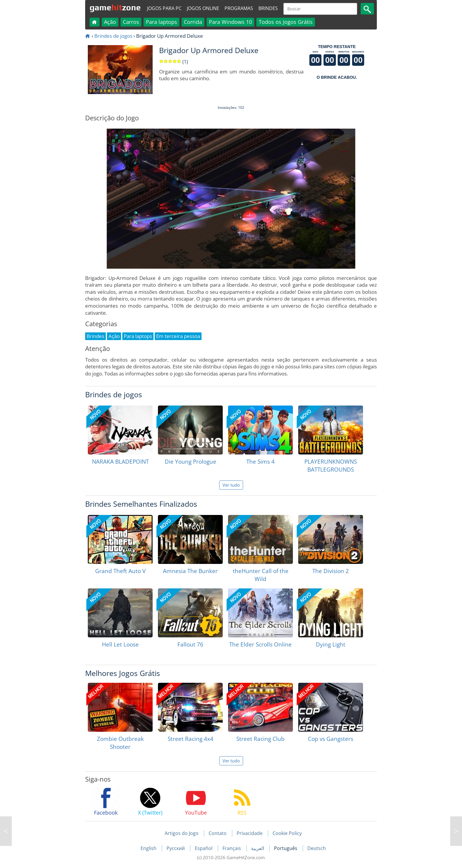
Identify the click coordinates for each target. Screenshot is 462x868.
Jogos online (203, 8)
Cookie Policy (287, 833)
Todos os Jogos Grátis (286, 22)
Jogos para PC (164, 8)
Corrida (193, 22)
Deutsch (317, 848)
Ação (110, 22)
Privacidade (250, 833)
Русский (176, 848)
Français (232, 848)
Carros (131, 22)
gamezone (115, 7)
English (149, 848)
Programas (239, 8)
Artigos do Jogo (182, 833)
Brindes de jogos (113, 36)
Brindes (268, 8)
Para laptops (161, 22)
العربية (258, 848)
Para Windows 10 (230, 22)
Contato (218, 833)
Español (204, 848)
